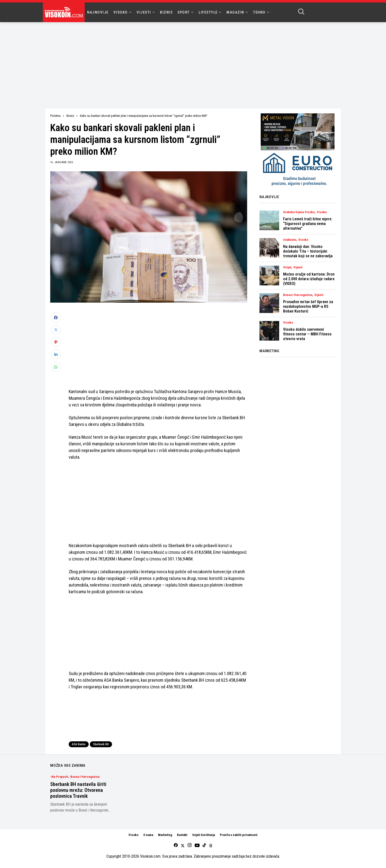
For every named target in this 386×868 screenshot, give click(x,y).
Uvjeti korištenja (204, 835)
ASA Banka (79, 744)
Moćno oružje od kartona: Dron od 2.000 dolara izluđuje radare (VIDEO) (309, 279)
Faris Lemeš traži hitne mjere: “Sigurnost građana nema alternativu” (308, 224)
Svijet (287, 267)
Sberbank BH (101, 744)
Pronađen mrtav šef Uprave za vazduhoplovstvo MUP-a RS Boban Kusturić (308, 306)
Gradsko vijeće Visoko (299, 212)
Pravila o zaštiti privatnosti (239, 835)
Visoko (322, 212)
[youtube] (197, 845)
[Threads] (211, 845)
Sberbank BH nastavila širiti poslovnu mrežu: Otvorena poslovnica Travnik (78, 790)
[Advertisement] (193, 59)
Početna (55, 116)
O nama (148, 835)
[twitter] (183, 845)
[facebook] (176, 845)
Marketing (165, 835)
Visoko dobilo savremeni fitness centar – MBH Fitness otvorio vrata (307, 334)
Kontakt (182, 835)
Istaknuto (290, 240)
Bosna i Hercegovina (298, 295)
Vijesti (298, 267)
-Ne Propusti (59, 777)
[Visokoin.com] (65, 12)
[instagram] (190, 845)
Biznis (70, 116)
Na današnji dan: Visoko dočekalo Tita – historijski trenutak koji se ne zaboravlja (308, 251)
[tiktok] (204, 845)
